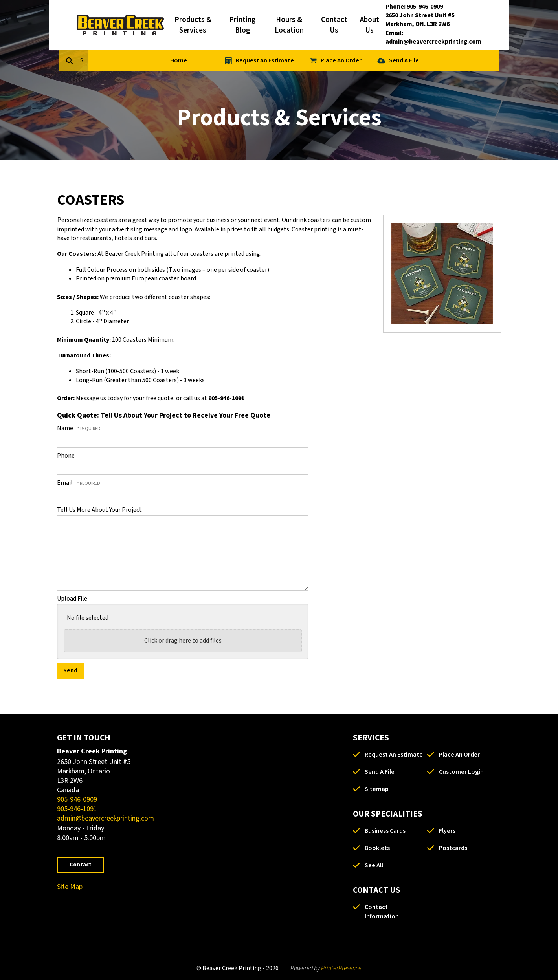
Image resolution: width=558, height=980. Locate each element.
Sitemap (377, 789)
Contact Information (382, 912)
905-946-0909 (77, 800)
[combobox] (121, 60)
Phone (66, 456)
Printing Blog (242, 25)
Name (66, 428)
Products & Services (193, 25)
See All (374, 865)
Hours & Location (289, 25)
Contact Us (334, 25)
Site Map (70, 887)
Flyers (447, 831)
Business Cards (385, 831)
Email (65, 483)
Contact (81, 865)
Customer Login (461, 772)
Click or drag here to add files (183, 641)
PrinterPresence (341, 968)
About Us (370, 25)
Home (214, 60)
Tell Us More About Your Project (99, 510)
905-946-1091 (77, 809)
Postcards (453, 848)
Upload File (72, 599)
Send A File (440, 60)
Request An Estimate (301, 60)
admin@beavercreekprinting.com (106, 818)
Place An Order (377, 60)
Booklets (377, 848)
